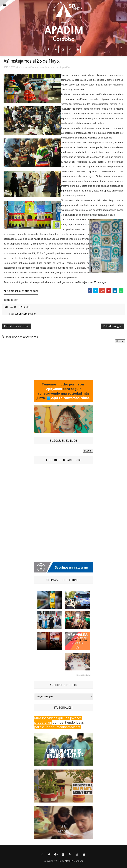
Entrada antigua (112, 326)
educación (28, 67)
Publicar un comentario (22, 314)
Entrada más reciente (16, 326)
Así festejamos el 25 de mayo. (91, 282)
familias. (50, 67)
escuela (39, 67)
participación (63, 67)
